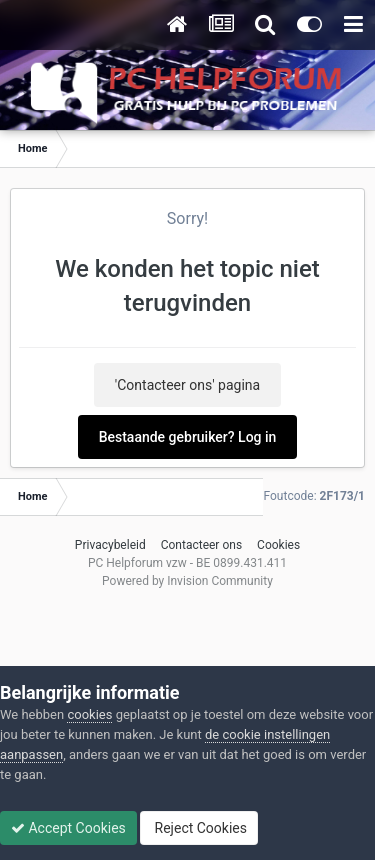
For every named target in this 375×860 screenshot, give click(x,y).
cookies (89, 714)
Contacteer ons (201, 545)
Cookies (278, 545)
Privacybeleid (110, 545)
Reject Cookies (199, 828)
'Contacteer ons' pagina (187, 385)
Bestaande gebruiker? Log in (188, 437)
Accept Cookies (68, 828)
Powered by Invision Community (187, 581)
